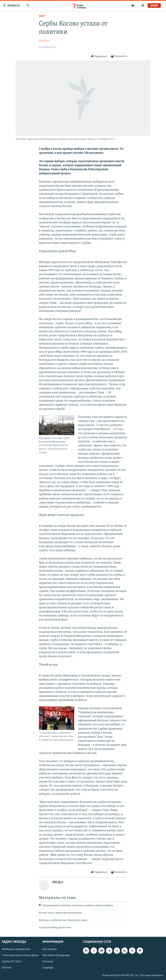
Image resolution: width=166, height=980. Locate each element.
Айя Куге (44, 41)
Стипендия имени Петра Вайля (20, 955)
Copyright (48, 968)
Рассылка (48, 962)
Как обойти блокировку (56, 955)
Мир (42, 16)
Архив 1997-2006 (12, 962)
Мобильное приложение (16, 949)
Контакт (7, 968)
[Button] (99, 56)
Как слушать (50, 949)
